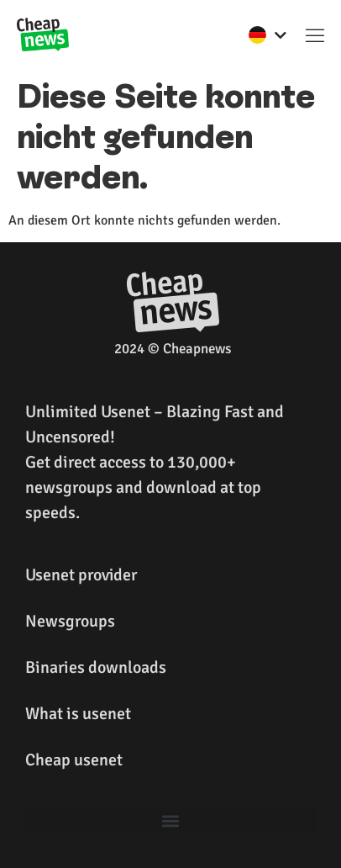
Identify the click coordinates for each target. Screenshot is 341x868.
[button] (315, 34)
